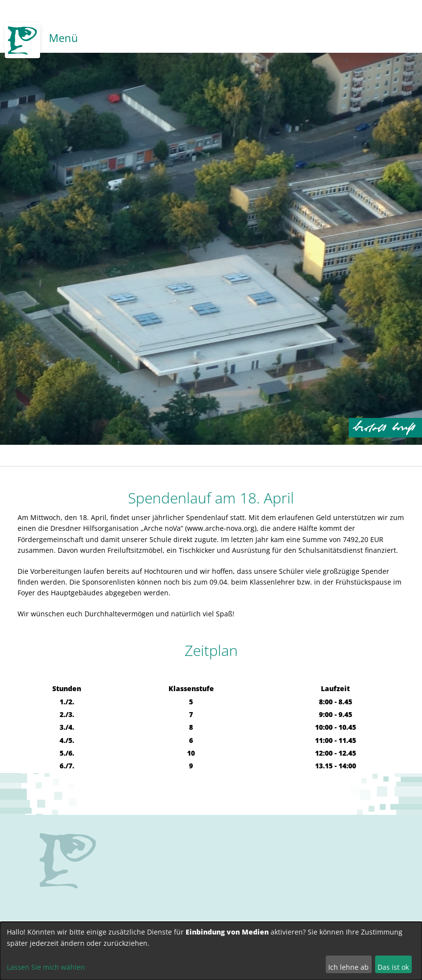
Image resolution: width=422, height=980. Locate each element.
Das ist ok (393, 967)
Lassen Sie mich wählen (46, 967)
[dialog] (211, 951)
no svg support (68, 861)
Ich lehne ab (348, 967)
